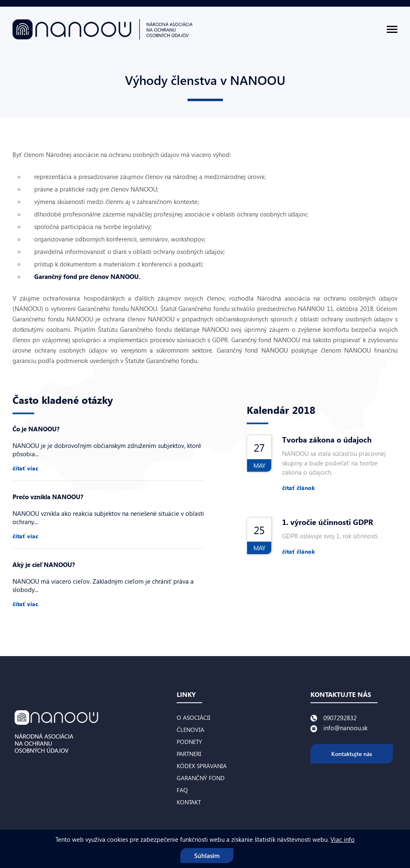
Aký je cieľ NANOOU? (44, 565)
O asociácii (194, 718)
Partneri (189, 754)
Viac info (342, 839)
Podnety (189, 742)
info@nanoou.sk (345, 728)
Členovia (190, 730)
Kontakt (189, 802)
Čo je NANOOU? (36, 429)
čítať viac (25, 468)
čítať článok (299, 488)
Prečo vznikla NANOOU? (48, 497)
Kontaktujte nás (352, 754)
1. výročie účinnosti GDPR (327, 522)
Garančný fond (201, 778)
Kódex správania (202, 766)
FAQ (182, 790)
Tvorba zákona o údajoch (327, 440)
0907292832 (340, 718)
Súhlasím (207, 856)
